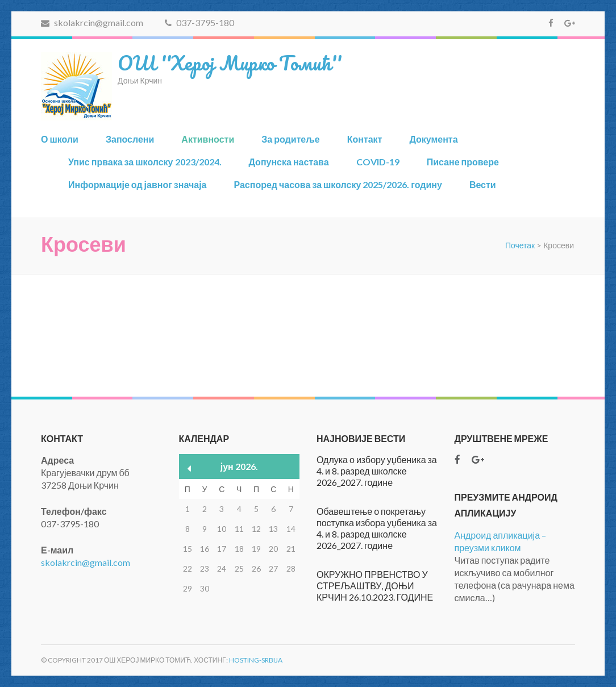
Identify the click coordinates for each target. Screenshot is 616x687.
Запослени (130, 139)
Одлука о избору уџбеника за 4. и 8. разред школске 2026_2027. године (377, 471)
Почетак (520, 245)
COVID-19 (378, 162)
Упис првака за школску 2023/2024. (145, 162)
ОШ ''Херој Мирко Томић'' (230, 63)
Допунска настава (289, 162)
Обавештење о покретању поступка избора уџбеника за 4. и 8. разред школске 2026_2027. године (377, 528)
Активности (208, 139)
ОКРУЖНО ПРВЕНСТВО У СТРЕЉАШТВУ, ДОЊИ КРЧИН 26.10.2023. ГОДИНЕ (375, 586)
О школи (60, 139)
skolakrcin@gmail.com (92, 22)
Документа (433, 139)
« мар (190, 469)
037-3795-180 (199, 22)
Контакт (365, 139)
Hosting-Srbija (256, 660)
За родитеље (290, 139)
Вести (483, 184)
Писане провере (463, 162)
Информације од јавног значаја (137, 184)
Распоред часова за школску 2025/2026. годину (338, 184)
